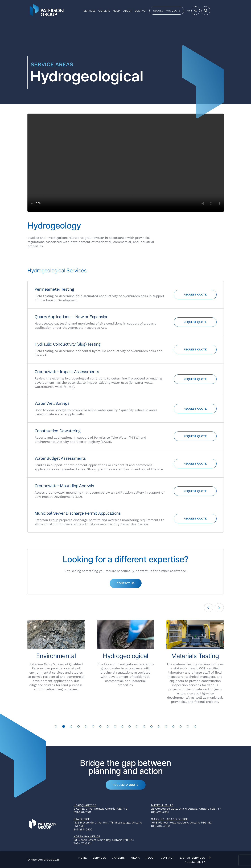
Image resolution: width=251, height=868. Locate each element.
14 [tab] (152, 726)
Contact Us (126, 583)
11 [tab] (130, 726)
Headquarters (85, 805)
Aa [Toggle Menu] (196, 11)
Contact (141, 11)
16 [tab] (166, 726)
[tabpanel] (52, 658)
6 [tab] (93, 726)
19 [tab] (188, 726)
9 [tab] (115, 726)
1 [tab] (56, 726)
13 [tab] (144, 726)
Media (117, 11)
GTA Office (82, 819)
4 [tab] (79, 726)
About (128, 11)
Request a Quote (126, 785)
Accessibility (195, 862)
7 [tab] (100, 726)
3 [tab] (71, 726)
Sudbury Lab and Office (169, 819)
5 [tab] (86, 726)
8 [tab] (108, 726)
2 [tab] (63, 726)
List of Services (192, 858)
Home (83, 858)
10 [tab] (122, 726)
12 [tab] (137, 726)
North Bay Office (87, 836)
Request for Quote (167, 11)
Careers (104, 11)
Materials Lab (162, 805)
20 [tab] (195, 726)
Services (90, 11)
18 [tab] (181, 726)
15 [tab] (159, 726)
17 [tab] (173, 726)
